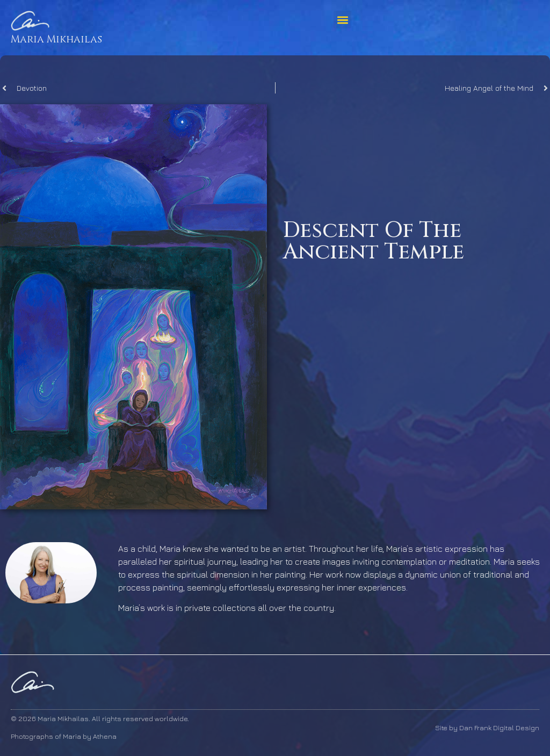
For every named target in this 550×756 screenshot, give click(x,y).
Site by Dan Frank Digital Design (487, 728)
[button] (342, 20)
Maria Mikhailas (56, 39)
